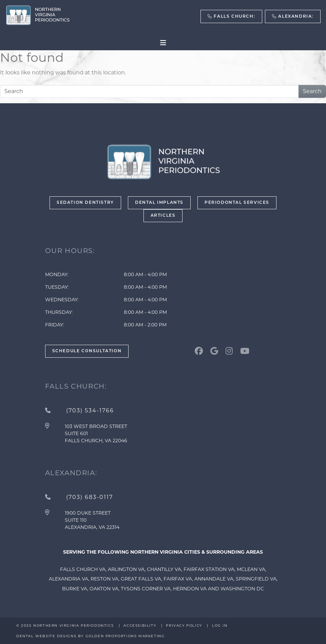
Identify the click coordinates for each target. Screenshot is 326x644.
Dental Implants (159, 203)
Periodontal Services (237, 203)
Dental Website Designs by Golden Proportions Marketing (90, 636)
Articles (163, 216)
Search (312, 91)
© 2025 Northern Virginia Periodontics (66, 625)
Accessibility (140, 625)
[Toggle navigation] (163, 43)
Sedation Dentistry (85, 203)
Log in (220, 625)
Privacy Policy (184, 625)
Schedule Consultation (87, 351)
